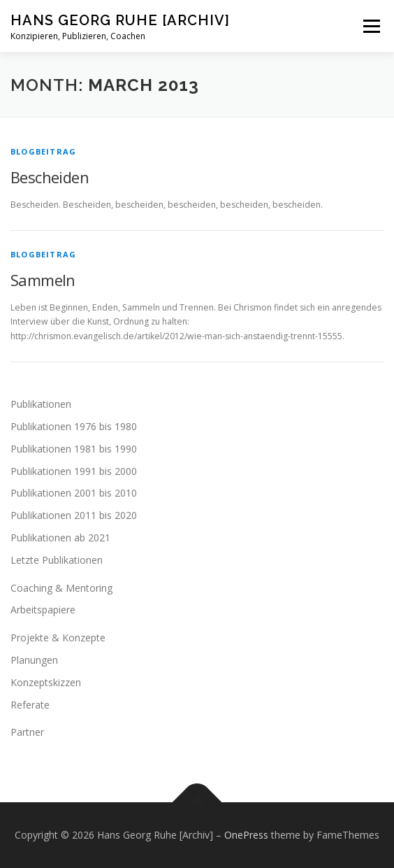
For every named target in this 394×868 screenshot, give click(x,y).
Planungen (34, 660)
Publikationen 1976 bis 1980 (74, 426)
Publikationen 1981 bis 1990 (74, 449)
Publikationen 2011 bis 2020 (74, 515)
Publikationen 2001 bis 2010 (74, 493)
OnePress (246, 835)
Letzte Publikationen (57, 560)
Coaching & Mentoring (61, 588)
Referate (30, 705)
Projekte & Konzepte (58, 638)
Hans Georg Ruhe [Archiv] (120, 20)
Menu (371, 26)
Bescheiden (50, 177)
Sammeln (43, 280)
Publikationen (41, 404)
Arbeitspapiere (43, 610)
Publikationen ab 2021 (60, 538)
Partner (27, 732)
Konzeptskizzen (46, 682)
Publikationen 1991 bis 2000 (74, 471)
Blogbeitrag (43, 151)
